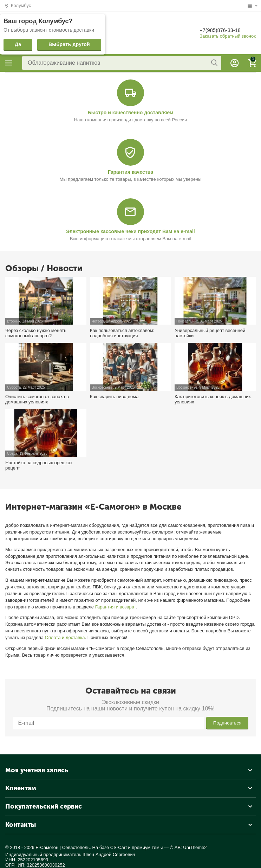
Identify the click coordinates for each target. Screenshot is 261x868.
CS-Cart (119, 847)
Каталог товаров (9, 63)
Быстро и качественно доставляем (131, 113)
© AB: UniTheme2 (188, 847)
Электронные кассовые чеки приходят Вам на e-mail (130, 231)
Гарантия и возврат (115, 607)
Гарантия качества (130, 172)
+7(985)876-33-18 (222, 30)
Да (18, 44)
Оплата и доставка (65, 637)
